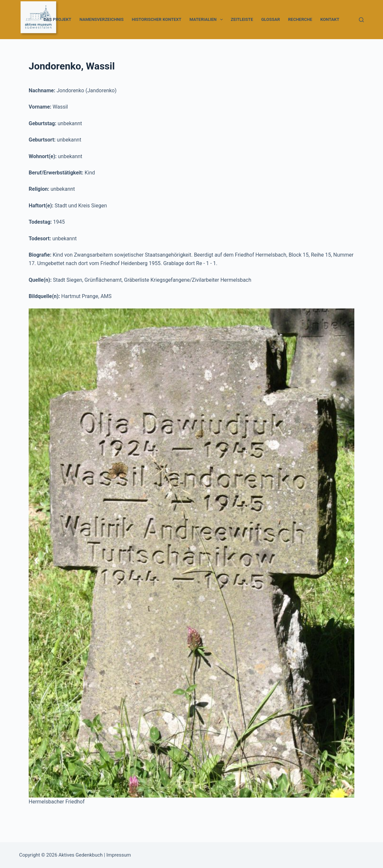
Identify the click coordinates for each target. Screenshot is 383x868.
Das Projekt (57, 19)
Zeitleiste (242, 19)
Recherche (300, 19)
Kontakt (330, 19)
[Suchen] (361, 20)
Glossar (271, 19)
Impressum (118, 855)
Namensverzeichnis (102, 19)
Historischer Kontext (157, 19)
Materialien (207, 20)
